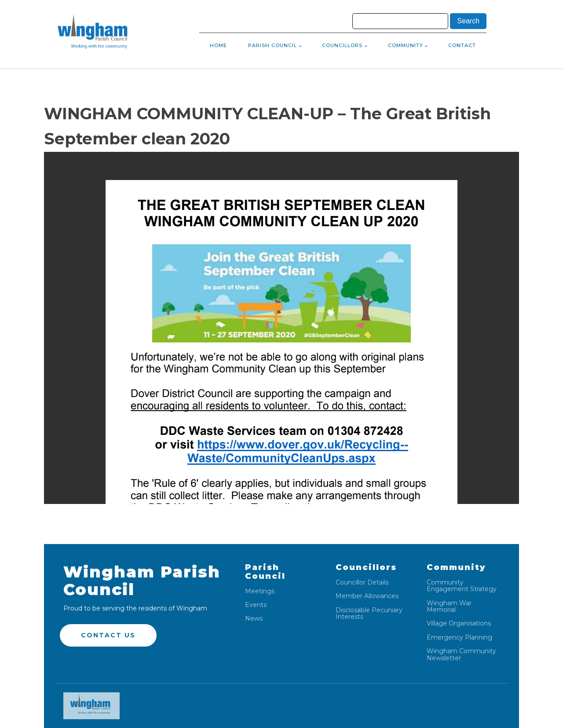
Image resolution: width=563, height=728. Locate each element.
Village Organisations (459, 623)
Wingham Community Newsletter (461, 655)
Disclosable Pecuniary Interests (369, 614)
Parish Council (272, 45)
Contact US (108, 635)
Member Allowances (367, 596)
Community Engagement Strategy (462, 586)
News (254, 619)
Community (406, 45)
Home (218, 45)
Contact (462, 45)
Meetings (260, 591)
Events (256, 605)
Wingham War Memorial (449, 607)
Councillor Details (362, 583)
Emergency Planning (459, 638)
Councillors (342, 45)
